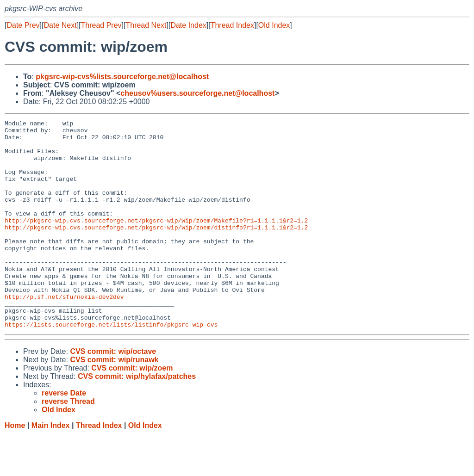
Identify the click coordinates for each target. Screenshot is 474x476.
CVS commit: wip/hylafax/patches (137, 418)
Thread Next (146, 25)
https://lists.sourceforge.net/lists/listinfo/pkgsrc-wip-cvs (111, 366)
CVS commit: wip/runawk (114, 401)
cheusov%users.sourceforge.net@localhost (197, 93)
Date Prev (23, 25)
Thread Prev (101, 25)
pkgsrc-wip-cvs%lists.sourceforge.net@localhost (122, 77)
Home (15, 467)
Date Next (60, 25)
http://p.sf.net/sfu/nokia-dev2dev (64, 333)
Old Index (274, 25)
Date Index (188, 25)
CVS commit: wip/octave (113, 393)
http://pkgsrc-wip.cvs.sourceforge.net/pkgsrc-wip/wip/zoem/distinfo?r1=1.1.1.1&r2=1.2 (156, 249)
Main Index (51, 467)
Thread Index (232, 25)
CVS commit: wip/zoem (132, 410)
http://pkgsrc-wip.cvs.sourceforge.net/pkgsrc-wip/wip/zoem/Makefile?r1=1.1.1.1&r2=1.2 (156, 241)
